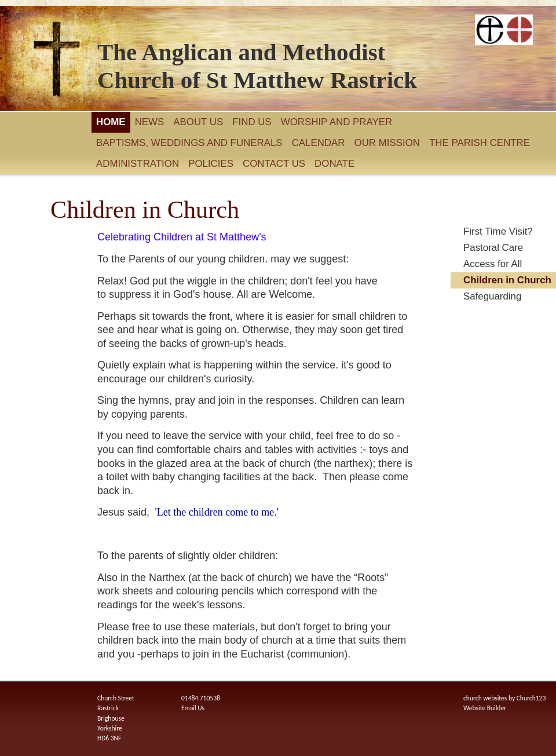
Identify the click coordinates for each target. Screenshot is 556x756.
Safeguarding (492, 296)
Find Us (252, 122)
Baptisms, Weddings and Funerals (189, 143)
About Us (198, 122)
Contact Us (274, 164)
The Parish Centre (480, 143)
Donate (334, 164)
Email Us (193, 708)
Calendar (319, 143)
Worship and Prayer (337, 122)
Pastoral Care (493, 248)
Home (111, 122)
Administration (138, 164)
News (150, 122)
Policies (211, 164)
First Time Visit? (498, 231)
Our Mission (387, 143)
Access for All (493, 264)
